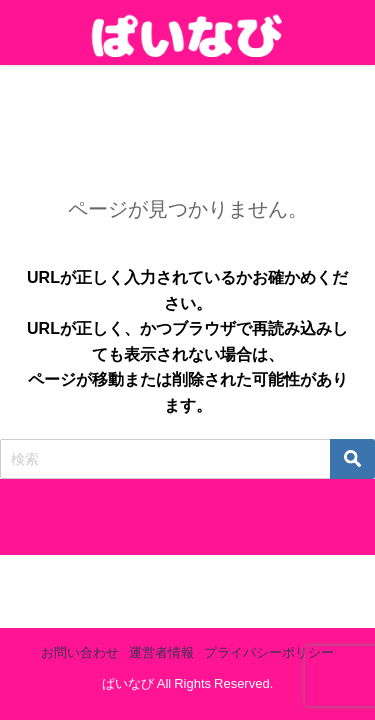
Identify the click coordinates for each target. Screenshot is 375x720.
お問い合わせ (80, 652)
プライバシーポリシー (269, 652)
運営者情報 (161, 652)
